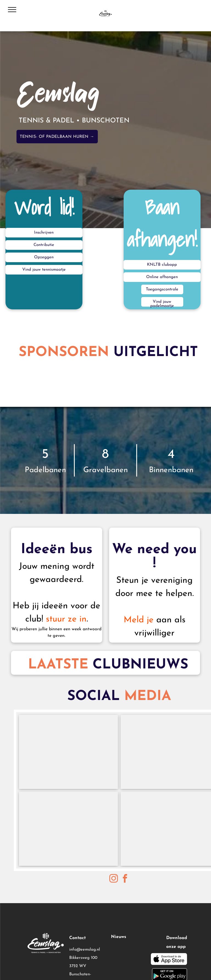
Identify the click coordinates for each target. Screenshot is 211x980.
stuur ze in (66, 619)
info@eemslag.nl (85, 950)
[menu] (12, 10)
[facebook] (125, 879)
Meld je (139, 620)
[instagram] (114, 879)
